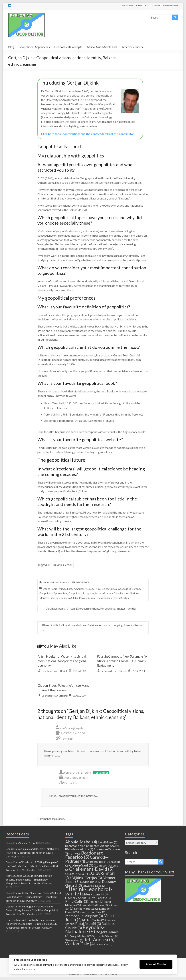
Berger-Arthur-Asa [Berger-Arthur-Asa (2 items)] (104, 846)
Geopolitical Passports (81, 593)
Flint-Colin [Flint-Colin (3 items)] (77, 901)
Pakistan (54, 598)
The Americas (104, 598)
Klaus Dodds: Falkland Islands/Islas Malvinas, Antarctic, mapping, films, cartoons (92, 628)
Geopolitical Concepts (68, 47)
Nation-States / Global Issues (112, 593)
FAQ (147, 6)
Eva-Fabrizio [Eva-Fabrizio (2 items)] (101, 898)
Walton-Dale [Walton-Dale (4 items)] (80, 944)
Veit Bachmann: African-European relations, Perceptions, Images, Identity (89, 608)
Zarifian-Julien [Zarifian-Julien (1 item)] (104, 944)
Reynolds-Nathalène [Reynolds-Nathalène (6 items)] (85, 929)
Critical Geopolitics (120, 589)
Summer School (170, 6)
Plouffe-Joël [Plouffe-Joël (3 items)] (88, 923)
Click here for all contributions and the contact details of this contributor (88, 134)
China (105, 589)
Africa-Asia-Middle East (102, 47)
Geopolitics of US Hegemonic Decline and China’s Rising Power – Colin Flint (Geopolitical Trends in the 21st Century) (32, 910)
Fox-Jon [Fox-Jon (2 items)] (96, 902)
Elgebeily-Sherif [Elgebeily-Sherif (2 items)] (78, 898)
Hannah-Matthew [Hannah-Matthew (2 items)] (94, 905)
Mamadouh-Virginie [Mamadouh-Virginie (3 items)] (84, 916)
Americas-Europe (133, 47)
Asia (98, 589)
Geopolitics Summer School (21, 843)
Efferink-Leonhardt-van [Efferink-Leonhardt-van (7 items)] (89, 891)
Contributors (127, 6)
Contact (156, 6)
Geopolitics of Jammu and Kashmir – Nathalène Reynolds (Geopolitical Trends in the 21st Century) (32, 853)
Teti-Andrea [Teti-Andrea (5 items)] (99, 939)
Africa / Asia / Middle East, (58, 589)
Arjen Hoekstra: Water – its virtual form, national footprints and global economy (62, 661)
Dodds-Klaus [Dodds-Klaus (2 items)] (91, 882)
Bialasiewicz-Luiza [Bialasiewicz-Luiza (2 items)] (79, 849)
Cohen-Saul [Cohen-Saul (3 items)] (81, 865)
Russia (91, 598)
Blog (11, 47)
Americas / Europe (84, 589)
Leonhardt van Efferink (56, 582)
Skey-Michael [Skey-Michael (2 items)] (81, 936)
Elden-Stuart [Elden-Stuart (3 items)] (95, 894)
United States (121, 598)
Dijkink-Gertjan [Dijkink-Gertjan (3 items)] (87, 878)
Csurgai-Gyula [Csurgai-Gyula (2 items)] (77, 874)
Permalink (67, 738)
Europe (136, 589)
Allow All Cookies (156, 964)
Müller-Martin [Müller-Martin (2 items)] (93, 920)
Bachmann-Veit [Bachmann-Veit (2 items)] (77, 846)
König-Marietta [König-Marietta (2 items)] (86, 908)
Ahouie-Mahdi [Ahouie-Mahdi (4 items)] (81, 842)
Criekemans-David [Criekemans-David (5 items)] (91, 869)
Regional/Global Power (73, 598)
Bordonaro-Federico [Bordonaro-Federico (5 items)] (85, 855)
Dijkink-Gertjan (63, 565)
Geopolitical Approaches (34, 47)
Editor (139, 6)
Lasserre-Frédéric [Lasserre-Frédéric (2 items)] (92, 912)
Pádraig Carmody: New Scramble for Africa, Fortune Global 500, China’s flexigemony (122, 661)
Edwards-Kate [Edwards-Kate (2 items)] (94, 886)
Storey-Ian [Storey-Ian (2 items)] (74, 940)
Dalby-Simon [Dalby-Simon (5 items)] (90, 875)
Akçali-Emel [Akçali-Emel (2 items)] (108, 842)
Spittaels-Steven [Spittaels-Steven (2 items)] (105, 936)
